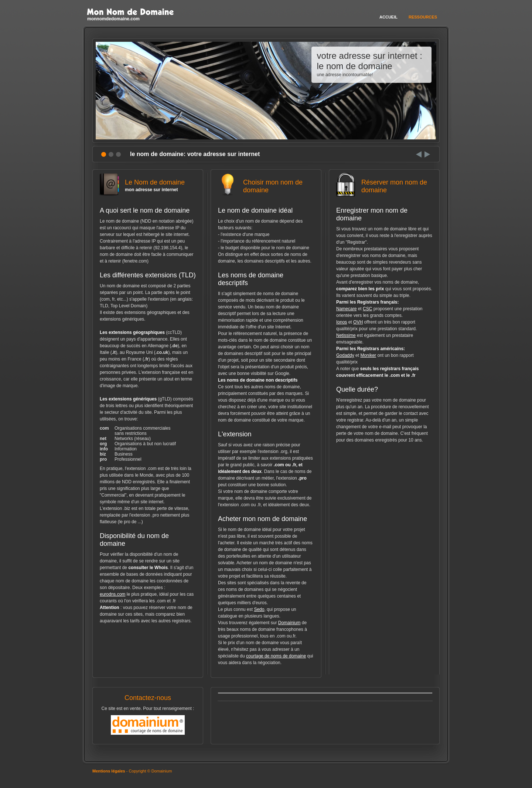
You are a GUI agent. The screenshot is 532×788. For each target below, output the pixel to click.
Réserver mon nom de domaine (384, 189)
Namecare (346, 309)
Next (427, 154)
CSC (367, 309)
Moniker (368, 355)
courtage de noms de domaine (276, 656)
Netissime (346, 335)
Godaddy (345, 355)
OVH (358, 322)
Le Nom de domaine (148, 185)
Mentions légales (109, 771)
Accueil (388, 17)
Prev (419, 154)
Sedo (259, 609)
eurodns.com (112, 594)
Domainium (289, 623)
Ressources (423, 17)
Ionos (342, 322)
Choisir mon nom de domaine (266, 189)
